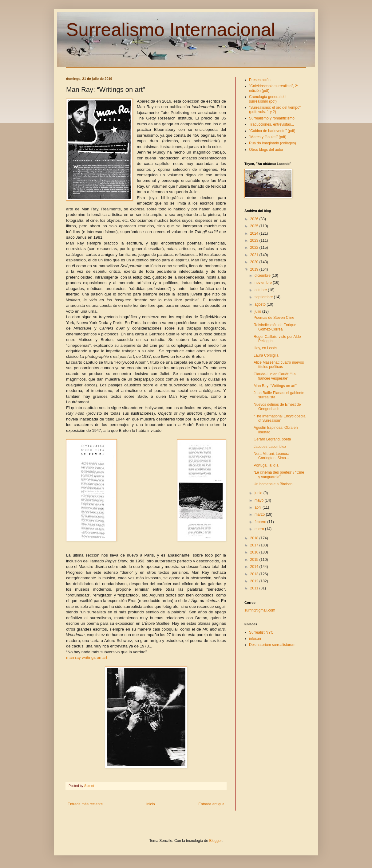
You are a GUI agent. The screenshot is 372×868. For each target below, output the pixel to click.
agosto (261, 304)
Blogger (215, 841)
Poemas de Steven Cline (274, 318)
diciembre (263, 276)
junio (259, 493)
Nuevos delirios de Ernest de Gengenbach (277, 407)
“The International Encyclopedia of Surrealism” (280, 418)
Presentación (260, 80)
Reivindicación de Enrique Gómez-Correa (275, 327)
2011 (255, 588)
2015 (255, 560)
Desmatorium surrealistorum (272, 645)
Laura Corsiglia (266, 355)
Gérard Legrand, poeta (272, 439)
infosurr (255, 639)
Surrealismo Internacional (171, 30)
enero (260, 529)
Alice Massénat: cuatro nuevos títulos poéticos (279, 365)
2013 (255, 574)
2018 (255, 538)
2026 (255, 219)
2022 (255, 248)
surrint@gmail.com (260, 610)
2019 (255, 269)
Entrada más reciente (85, 804)
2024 (255, 233)
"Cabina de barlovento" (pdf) (272, 131)
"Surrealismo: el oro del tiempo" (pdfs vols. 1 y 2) (275, 110)
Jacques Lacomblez (270, 447)
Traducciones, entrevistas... (271, 124)
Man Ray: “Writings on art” (275, 386)
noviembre (264, 283)
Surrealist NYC (261, 632)
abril (259, 507)
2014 (255, 567)
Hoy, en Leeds (265, 348)
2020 (255, 262)
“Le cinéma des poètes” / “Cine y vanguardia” (279, 475)
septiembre (264, 297)
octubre (261, 290)
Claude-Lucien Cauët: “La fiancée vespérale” (275, 376)
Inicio (151, 804)
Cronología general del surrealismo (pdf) (268, 99)
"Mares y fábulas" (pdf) (268, 137)
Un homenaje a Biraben (273, 484)
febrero (261, 522)
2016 (255, 552)
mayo (260, 500)
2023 (255, 240)
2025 (255, 226)
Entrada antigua (211, 804)
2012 (255, 581)
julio (258, 311)
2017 (255, 545)
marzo (260, 514)
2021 (255, 255)
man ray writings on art (87, 657)
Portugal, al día (266, 465)
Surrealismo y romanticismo (272, 118)
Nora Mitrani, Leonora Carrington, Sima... (271, 456)
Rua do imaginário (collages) (273, 143)
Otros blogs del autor (266, 150)
